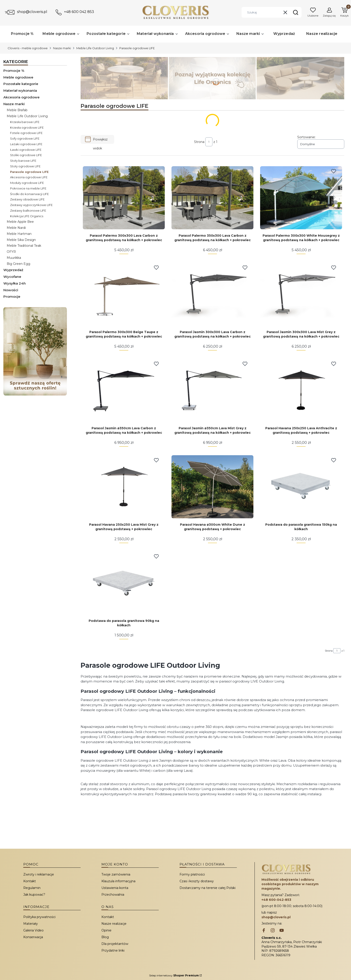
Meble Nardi (16, 228)
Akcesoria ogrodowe (21, 97)
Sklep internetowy (174, 975)
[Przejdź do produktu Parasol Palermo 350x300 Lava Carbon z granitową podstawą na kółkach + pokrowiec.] (212, 198)
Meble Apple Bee (20, 222)
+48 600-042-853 (276, 900)
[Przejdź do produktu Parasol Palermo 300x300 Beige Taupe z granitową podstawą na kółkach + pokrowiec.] (124, 294)
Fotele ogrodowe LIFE (26, 133)
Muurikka (14, 258)
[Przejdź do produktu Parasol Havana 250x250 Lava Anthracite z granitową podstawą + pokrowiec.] (301, 390)
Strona (199, 142)
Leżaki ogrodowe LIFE (26, 144)
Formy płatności (192, 874)
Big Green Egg (18, 264)
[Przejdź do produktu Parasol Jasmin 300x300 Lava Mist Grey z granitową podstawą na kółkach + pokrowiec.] (301, 294)
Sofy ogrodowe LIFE (25, 138)
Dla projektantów (115, 944)
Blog (105, 937)
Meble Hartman (19, 234)
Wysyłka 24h (15, 283)
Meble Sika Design (21, 240)
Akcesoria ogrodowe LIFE (29, 177)
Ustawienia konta (115, 888)
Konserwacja (33, 937)
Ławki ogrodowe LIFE (26, 150)
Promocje (12, 297)
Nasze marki (62, 48)
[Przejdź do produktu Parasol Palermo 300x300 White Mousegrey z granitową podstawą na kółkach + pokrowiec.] (301, 198)
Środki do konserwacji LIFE (29, 194)
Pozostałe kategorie (21, 84)
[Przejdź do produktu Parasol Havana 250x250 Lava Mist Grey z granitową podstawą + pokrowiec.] (124, 487)
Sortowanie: (306, 137)
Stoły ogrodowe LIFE (25, 166)
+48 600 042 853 (79, 12)
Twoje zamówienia (116, 874)
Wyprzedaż (13, 270)
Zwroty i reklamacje (39, 874)
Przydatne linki (113, 950)
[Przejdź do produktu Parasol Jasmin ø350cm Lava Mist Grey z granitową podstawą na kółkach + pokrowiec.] (212, 390)
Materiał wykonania (20, 90)
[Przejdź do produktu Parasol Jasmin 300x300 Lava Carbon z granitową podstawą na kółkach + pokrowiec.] (212, 294)
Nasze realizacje (114, 924)
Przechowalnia (113, 895)
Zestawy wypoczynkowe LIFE (31, 205)
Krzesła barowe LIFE (25, 122)
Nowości (11, 290)
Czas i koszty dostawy (197, 881)
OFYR (11, 252)
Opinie (106, 930)
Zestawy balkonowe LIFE (28, 210)
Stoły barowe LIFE (23, 161)
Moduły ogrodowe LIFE (27, 183)
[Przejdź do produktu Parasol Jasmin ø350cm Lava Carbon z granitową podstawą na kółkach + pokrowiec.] (124, 390)
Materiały (31, 924)
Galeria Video (33, 930)
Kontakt (30, 881)
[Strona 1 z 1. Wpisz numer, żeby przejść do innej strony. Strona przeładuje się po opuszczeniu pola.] (209, 142)
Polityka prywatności (39, 917)
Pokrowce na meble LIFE (28, 188)
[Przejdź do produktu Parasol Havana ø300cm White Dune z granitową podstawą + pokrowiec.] (212, 487)
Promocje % (14, 71)
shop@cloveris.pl (32, 12)
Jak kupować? (34, 895)
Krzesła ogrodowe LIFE (27, 128)
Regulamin (32, 888)
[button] (295, 12)
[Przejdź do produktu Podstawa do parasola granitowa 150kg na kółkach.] (301, 487)
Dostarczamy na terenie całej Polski (208, 888)
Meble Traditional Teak (24, 246)
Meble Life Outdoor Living (95, 48)
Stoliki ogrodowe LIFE (26, 155)
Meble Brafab (17, 110)
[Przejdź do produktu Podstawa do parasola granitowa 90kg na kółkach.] (124, 583)
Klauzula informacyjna (118, 881)
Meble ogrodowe (18, 77)
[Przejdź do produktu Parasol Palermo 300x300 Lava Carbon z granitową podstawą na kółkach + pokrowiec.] (124, 198)
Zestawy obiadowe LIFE (27, 199)
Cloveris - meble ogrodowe (28, 48)
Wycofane (12, 277)
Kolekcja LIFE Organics (27, 216)
